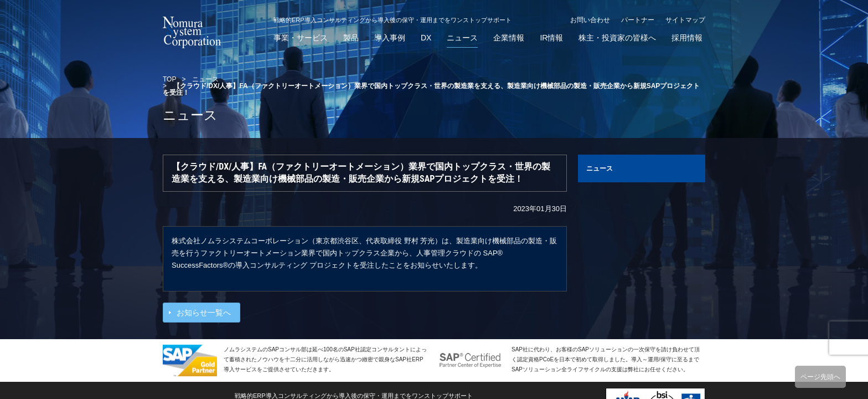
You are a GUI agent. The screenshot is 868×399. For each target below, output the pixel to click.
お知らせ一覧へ (204, 313)
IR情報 (551, 38)
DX (426, 38)
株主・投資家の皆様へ (617, 38)
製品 (351, 38)
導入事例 (390, 38)
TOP (169, 79)
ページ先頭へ (820, 377)
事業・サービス (301, 38)
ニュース (462, 38)
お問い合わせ (590, 20)
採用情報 (687, 38)
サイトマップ (685, 20)
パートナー (638, 20)
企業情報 (509, 38)
